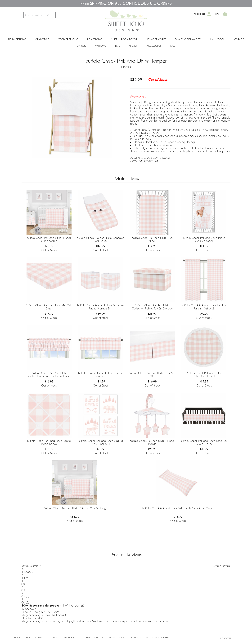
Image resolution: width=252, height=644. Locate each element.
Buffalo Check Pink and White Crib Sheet (152, 239)
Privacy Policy (72, 637)
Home (17, 637)
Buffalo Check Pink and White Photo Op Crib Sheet (204, 239)
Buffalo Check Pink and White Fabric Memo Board (49, 442)
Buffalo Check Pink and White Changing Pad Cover (101, 239)
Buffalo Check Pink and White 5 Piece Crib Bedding (75, 508)
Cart (218, 14)
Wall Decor (217, 39)
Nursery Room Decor (124, 39)
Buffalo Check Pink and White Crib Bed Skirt (152, 375)
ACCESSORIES (154, 46)
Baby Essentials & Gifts (188, 39)
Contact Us (41, 637)
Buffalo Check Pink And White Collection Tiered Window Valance (49, 375)
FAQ (28, 637)
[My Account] (209, 14)
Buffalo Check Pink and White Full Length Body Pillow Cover (178, 508)
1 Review (126, 67)
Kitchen (133, 46)
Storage (239, 39)
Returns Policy (116, 637)
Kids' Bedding (95, 39)
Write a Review (222, 566)
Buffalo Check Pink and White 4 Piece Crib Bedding (49, 239)
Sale (173, 46)
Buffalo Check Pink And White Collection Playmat (204, 375)
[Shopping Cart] (225, 14)
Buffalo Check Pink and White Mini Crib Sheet (49, 307)
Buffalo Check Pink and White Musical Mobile (152, 442)
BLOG (56, 637)
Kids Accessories (156, 39)
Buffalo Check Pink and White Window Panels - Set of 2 (204, 307)
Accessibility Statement (158, 637)
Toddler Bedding (68, 39)
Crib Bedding (42, 39)
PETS (118, 46)
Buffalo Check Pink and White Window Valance (101, 375)
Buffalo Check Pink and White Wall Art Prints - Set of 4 (101, 442)
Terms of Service (94, 637)
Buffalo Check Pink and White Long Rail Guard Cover (204, 442)
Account (200, 14)
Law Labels (135, 637)
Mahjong (101, 46)
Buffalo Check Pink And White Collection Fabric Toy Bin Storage (152, 307)
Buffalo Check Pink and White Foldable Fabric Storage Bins (101, 307)
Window (81, 46)
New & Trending (17, 39)
